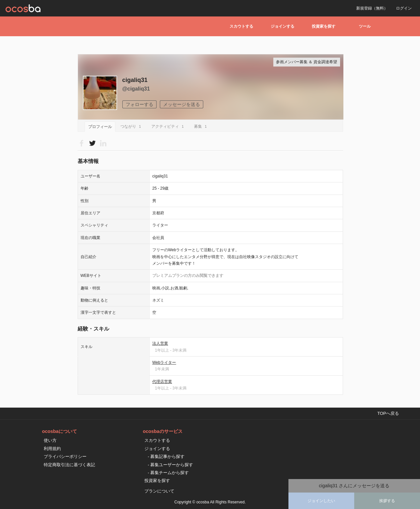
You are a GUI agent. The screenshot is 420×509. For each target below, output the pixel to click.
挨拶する (387, 501)
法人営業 (160, 343)
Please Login (93, 143)
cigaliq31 (135, 80)
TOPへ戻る (388, 413)
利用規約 (52, 449)
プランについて (159, 491)
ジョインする (283, 26)
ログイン (404, 8)
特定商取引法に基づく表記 (69, 465)
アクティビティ (169, 126)
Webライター (164, 362)
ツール (365, 26)
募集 (201, 126)
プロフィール (100, 127)
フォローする (139, 104)
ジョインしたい (321, 501)
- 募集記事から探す (166, 456)
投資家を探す (324, 26)
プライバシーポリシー (65, 456)
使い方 (50, 440)
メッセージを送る (182, 104)
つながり (132, 126)
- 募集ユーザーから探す (170, 465)
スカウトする (241, 26)
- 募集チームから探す (168, 473)
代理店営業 (162, 382)
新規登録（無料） (372, 8)
